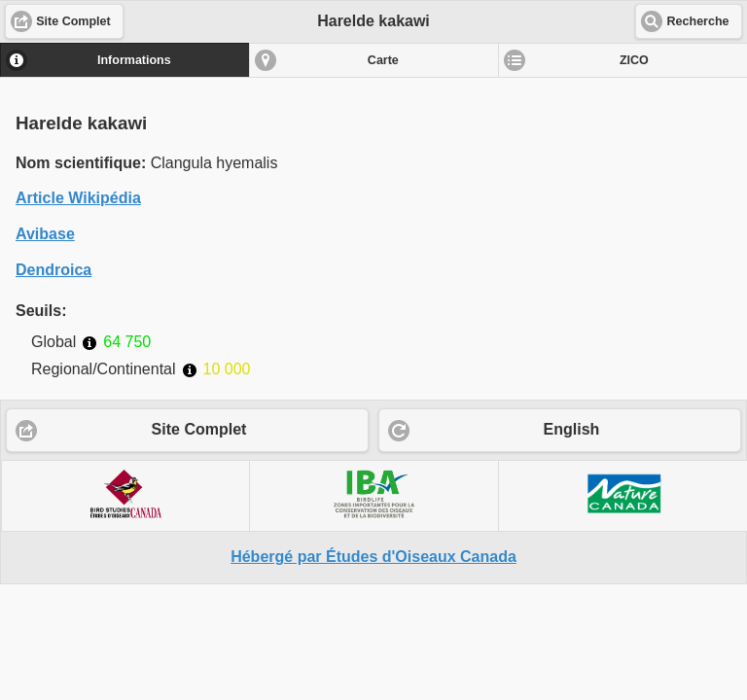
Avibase (45, 234)
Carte (383, 60)
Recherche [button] (698, 21)
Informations (134, 60)
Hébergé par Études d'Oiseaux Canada (373, 557)
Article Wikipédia (78, 198)
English (572, 429)
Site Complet (199, 429)
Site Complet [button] (73, 21)
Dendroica (53, 270)
